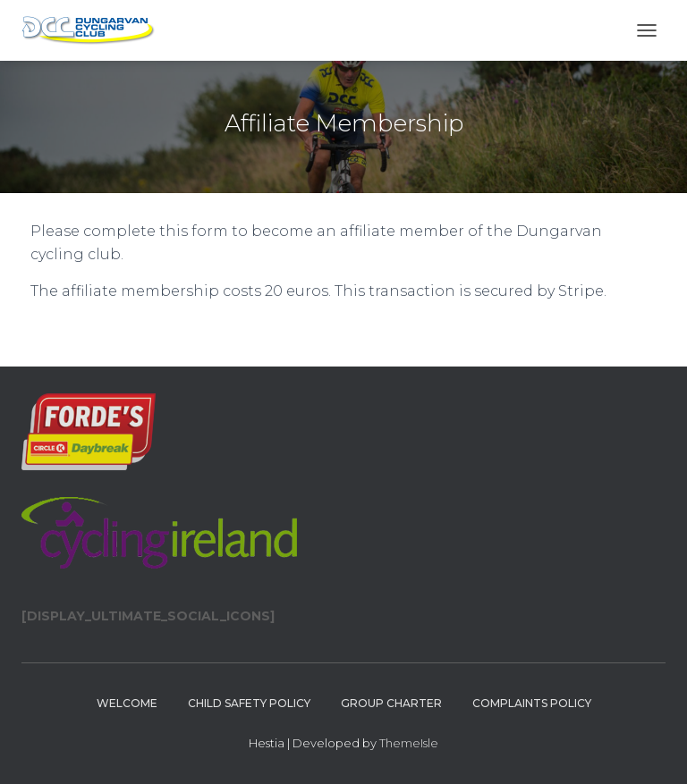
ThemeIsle (409, 743)
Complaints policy (532, 703)
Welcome (127, 703)
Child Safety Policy (249, 703)
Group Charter (391, 703)
